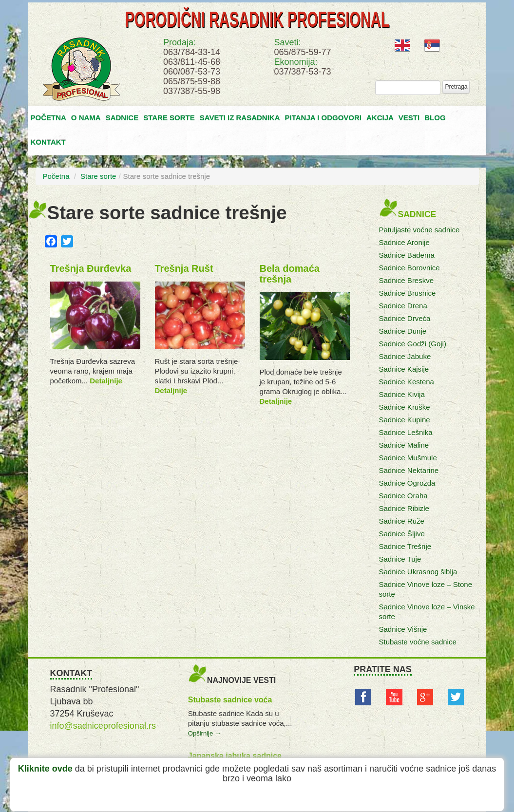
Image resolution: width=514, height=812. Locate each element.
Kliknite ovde (45, 769)
